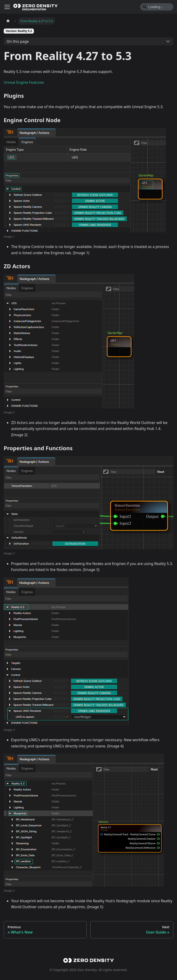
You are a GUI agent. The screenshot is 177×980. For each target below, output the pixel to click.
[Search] (157, 7)
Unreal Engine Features (24, 82)
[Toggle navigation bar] (7, 7)
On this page (18, 41)
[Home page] (8, 21)
